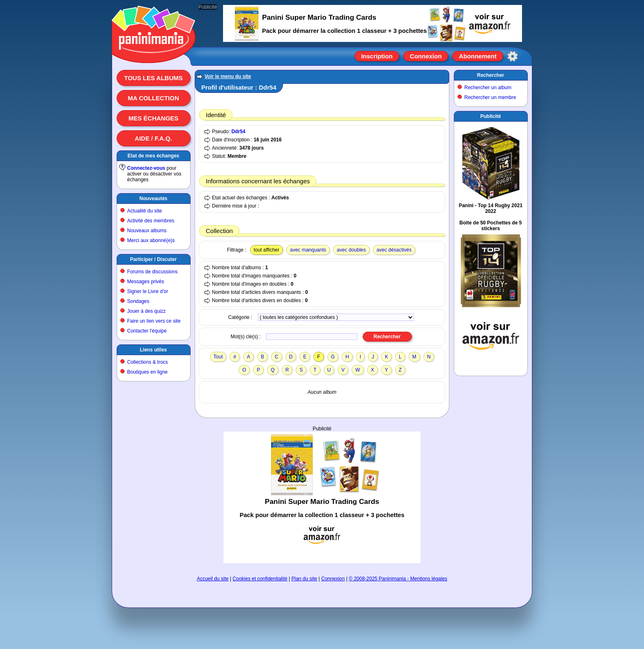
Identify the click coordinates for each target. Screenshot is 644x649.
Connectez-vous (146, 168)
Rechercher (490, 75)
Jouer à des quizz (147, 311)
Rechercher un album (488, 88)
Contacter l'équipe (147, 331)
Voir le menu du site (228, 76)
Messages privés (146, 282)
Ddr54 (238, 132)
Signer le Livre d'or (148, 291)
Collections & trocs (148, 362)
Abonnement (478, 56)
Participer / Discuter (153, 259)
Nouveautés (153, 199)
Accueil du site (213, 579)
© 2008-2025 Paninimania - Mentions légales (398, 579)
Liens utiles (153, 350)
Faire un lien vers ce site (154, 321)
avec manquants (308, 250)
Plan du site (305, 579)
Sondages (138, 301)
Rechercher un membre (490, 97)
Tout (218, 357)
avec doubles (351, 250)
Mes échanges (154, 118)
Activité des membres (151, 221)
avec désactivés (394, 250)
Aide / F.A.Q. (153, 138)
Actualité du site (145, 211)
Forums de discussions (153, 272)
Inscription (377, 56)
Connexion (426, 56)
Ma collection (153, 98)
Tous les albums (153, 78)
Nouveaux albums (147, 231)
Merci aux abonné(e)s (151, 240)
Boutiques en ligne (148, 372)
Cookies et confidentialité (260, 579)
